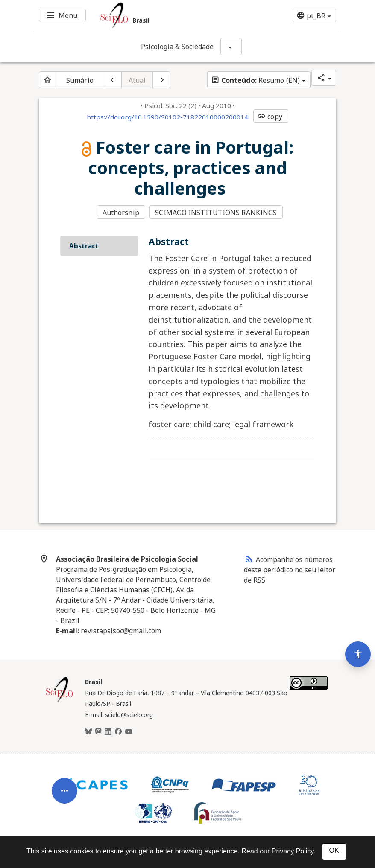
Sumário (80, 80)
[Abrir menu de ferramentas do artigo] (64, 795)
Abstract (84, 246)
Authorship (121, 213)
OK (334, 850)
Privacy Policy (293, 851)
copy (270, 117)
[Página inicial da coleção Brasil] (59, 701)
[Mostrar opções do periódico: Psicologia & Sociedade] (231, 47)
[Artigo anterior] (113, 80)
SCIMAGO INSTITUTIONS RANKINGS (216, 213)
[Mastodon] (98, 732)
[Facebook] (118, 732)
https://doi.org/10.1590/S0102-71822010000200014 (167, 117)
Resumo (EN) (255, 80)
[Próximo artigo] (161, 80)
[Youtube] (129, 732)
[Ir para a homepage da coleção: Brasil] (162, 15)
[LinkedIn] (108, 732)
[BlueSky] (88, 732)
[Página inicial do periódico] (47, 80)
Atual (137, 80)
